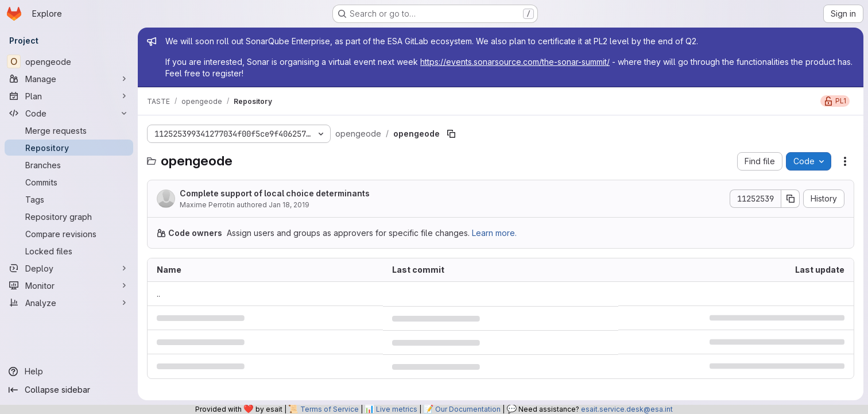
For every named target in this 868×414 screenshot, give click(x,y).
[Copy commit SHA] (790, 199)
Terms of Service (330, 409)
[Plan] (69, 96)
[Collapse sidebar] (69, 390)
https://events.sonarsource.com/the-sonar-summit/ (515, 62)
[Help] (69, 372)
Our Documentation (468, 409)
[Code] (69, 113)
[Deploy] (69, 268)
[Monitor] (69, 285)
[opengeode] (69, 61)
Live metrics (397, 409)
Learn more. (494, 233)
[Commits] (69, 182)
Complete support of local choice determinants (275, 193)
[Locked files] (69, 251)
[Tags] (69, 199)
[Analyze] (69, 303)
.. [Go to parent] (158, 294)
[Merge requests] (69, 130)
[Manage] (69, 79)
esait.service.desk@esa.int (627, 409)
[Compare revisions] (69, 234)
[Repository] (69, 148)
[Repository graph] (69, 216)
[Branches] (69, 165)
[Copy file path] (451, 134)
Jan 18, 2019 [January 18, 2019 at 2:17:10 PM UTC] (289, 205)
